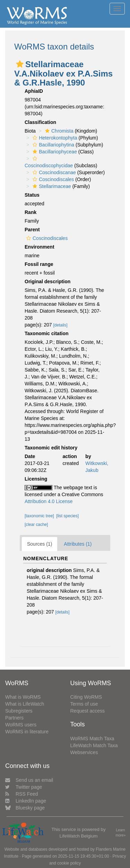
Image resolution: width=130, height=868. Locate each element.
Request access (88, 711)
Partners (14, 718)
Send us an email (29, 780)
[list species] (67, 516)
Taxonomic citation (47, 333)
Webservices (84, 752)
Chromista (58, 131)
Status (32, 195)
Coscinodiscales (52, 179)
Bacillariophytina (53, 145)
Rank (31, 212)
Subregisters (19, 711)
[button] (20, 64)
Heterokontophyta (54, 138)
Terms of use (84, 704)
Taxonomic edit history (51, 448)
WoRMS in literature (27, 732)
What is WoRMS (23, 697)
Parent (32, 230)
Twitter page (24, 787)
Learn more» (120, 833)
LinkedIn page (26, 801)
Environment (40, 247)
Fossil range (39, 264)
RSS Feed (22, 794)
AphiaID (34, 91)
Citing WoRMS (86, 697)
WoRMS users (21, 725)
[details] (60, 325)
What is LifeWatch (25, 704)
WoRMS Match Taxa (92, 739)
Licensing (36, 479)
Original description (47, 281)
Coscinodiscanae (53, 172)
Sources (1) (40, 544)
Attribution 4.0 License (49, 501)
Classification (40, 122)
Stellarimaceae (51, 186)
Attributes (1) (78, 544)
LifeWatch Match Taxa (94, 745)
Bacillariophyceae (54, 152)
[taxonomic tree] (39, 516)
